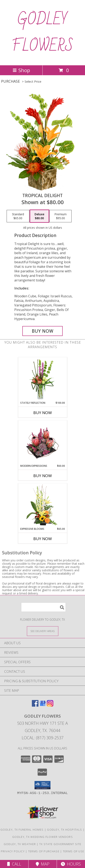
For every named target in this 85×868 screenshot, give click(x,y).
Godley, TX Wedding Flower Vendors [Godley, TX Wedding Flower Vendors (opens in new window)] (42, 837)
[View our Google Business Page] (43, 705)
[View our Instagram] (50, 705)
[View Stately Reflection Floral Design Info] (42, 379)
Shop (21, 70)
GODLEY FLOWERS (43, 33)
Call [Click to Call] (14, 864)
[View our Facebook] (35, 705)
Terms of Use (74, 851)
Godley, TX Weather (20, 844)
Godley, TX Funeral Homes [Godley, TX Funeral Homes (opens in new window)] (22, 830)
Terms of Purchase (44, 851)
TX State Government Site (60, 844)
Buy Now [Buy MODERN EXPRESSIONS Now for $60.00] (43, 476)
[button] (42, 785)
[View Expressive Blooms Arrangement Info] (42, 505)
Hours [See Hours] (71, 864)
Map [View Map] (43, 864)
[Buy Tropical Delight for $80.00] (43, 331)
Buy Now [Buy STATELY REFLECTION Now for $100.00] (43, 413)
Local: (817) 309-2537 (43, 738)
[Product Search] (43, 607)
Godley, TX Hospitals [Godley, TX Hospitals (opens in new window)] (64, 830)
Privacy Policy (13, 851)
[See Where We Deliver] (43, 631)
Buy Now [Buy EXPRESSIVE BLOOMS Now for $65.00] (43, 539)
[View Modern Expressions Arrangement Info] (42, 442)
